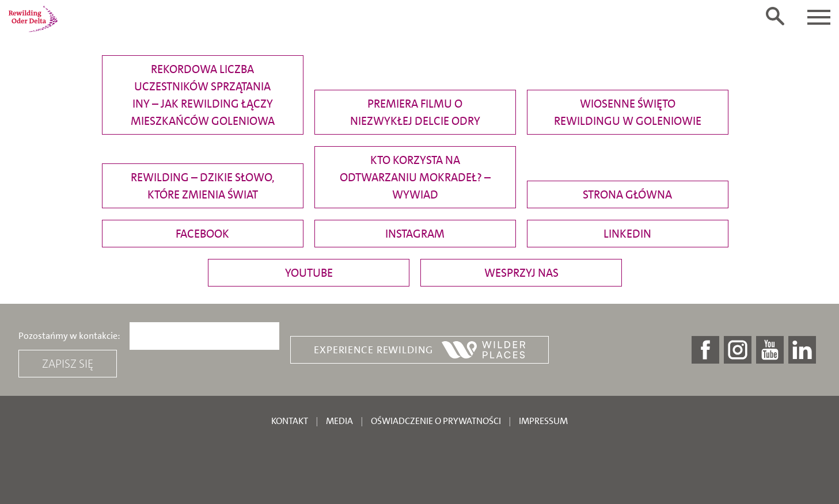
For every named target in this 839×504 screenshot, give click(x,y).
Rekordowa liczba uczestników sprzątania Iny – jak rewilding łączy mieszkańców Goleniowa (203, 95)
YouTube (309, 273)
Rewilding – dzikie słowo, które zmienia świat (203, 186)
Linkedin (627, 234)
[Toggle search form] (775, 16)
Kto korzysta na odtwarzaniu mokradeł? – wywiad (415, 177)
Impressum (543, 421)
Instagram (415, 234)
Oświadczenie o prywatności (436, 421)
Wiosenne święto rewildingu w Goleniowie (628, 112)
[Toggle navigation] (819, 17)
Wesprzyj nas (521, 273)
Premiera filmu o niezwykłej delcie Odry (415, 112)
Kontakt (290, 421)
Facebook (202, 234)
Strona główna (627, 194)
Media (339, 421)
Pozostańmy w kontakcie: (69, 336)
